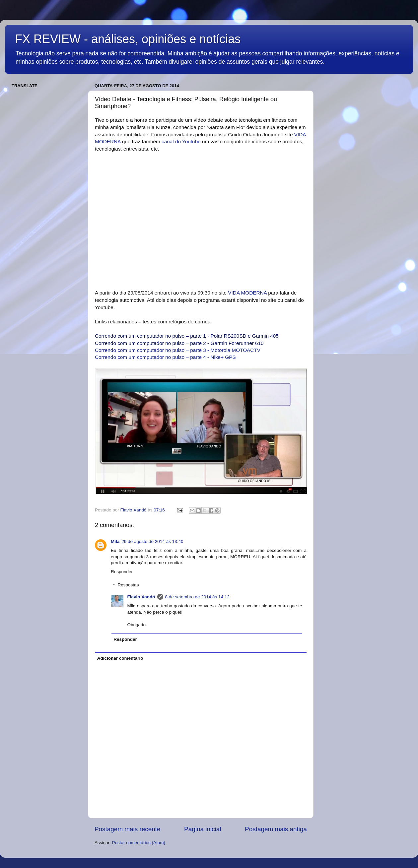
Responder (122, 572)
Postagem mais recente (127, 829)
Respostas (128, 585)
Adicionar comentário (120, 658)
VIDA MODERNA (247, 293)
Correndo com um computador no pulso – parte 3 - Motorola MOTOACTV (178, 350)
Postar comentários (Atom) (139, 843)
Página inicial (203, 829)
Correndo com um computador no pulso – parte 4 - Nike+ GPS (165, 357)
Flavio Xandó (141, 597)
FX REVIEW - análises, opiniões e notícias (128, 39)
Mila (115, 541)
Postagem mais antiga (276, 829)
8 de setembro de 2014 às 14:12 (197, 597)
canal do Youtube (181, 141)
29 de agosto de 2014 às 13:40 (152, 541)
